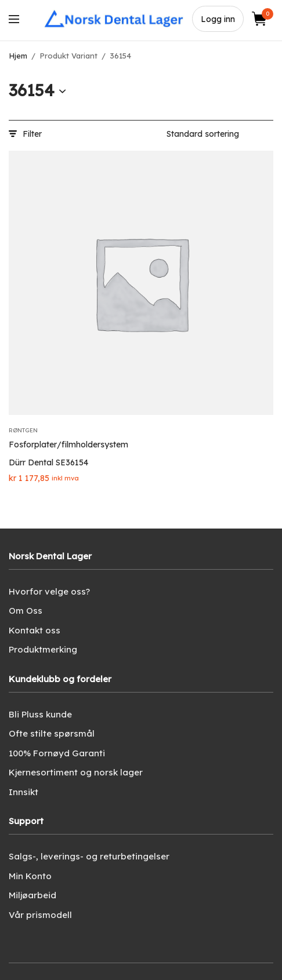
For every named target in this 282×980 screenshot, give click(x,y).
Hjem (18, 56)
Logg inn (218, 19)
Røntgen (23, 430)
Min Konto (30, 876)
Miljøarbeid (32, 895)
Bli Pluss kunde (40, 714)
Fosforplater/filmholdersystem (68, 445)
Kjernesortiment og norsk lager (76, 772)
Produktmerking (43, 649)
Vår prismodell (40, 915)
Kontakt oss (35, 630)
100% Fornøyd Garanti (57, 753)
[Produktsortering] (220, 134)
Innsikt (23, 792)
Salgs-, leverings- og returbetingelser (89, 856)
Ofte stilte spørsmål (52, 733)
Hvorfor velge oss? (49, 591)
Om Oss (26, 611)
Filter (25, 134)
